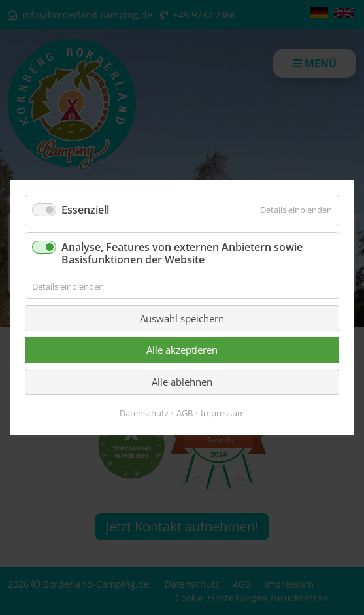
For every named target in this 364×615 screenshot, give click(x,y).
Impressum (223, 413)
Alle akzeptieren (182, 350)
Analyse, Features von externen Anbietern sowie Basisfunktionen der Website (182, 253)
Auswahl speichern (182, 318)
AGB (185, 413)
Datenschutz (144, 413)
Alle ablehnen (182, 382)
